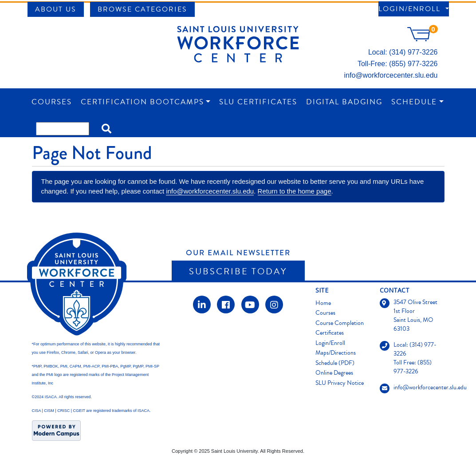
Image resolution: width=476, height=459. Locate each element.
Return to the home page (295, 191)
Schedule (414, 102)
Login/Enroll (411, 9)
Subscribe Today (238, 271)
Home (323, 303)
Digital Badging (344, 102)
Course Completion (340, 323)
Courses (52, 102)
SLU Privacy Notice (340, 383)
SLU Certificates (258, 102)
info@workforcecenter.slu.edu (391, 75)
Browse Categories (142, 9)
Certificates (330, 333)
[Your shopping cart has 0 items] (422, 39)
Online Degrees (334, 373)
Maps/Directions (336, 353)
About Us (56, 9)
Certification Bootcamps (142, 102)
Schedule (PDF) (335, 363)
